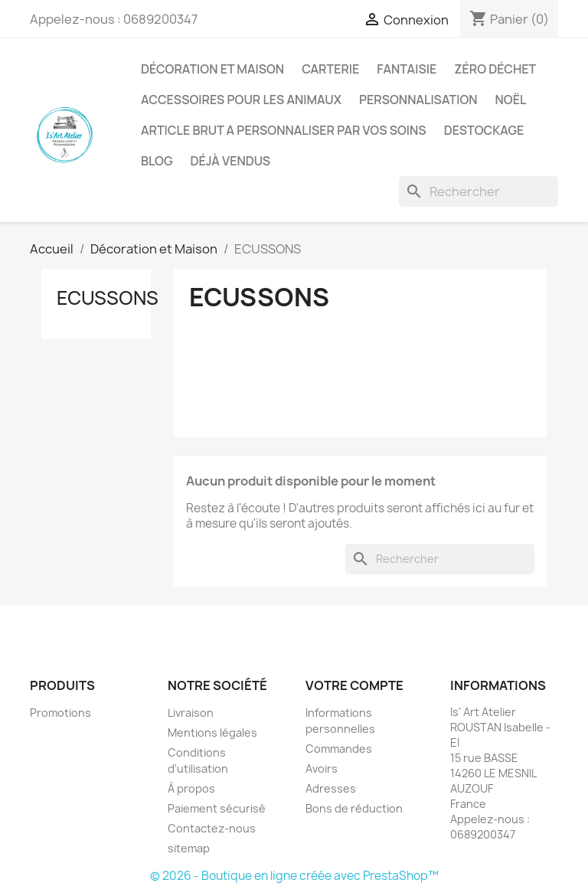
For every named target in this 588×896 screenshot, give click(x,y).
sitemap (189, 848)
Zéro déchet (495, 69)
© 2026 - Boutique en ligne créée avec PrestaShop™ (294, 876)
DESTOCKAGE (484, 130)
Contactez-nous (212, 828)
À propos (191, 788)
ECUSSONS (108, 298)
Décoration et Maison (212, 69)
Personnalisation (418, 100)
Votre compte (354, 685)
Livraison (191, 713)
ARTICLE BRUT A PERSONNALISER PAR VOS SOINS (284, 130)
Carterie (330, 69)
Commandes (339, 749)
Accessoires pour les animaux (241, 100)
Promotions (60, 713)
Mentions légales (212, 732)
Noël (511, 100)
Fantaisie (407, 69)
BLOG (157, 161)
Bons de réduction (354, 808)
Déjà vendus (231, 161)
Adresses (331, 788)
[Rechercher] (479, 191)
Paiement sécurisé (217, 808)
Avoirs (322, 768)
